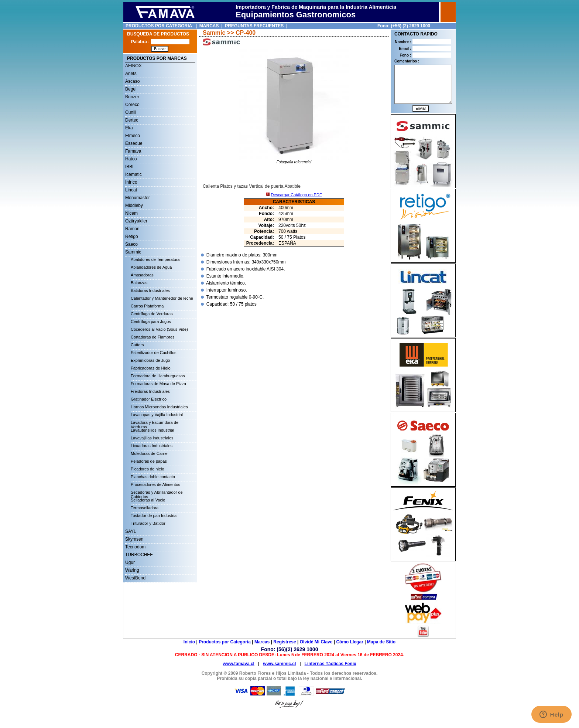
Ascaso (132, 81)
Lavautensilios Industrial (152, 430)
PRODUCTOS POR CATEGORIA (159, 26)
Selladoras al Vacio (148, 500)
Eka (129, 128)
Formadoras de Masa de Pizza (158, 384)
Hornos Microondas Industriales (159, 407)
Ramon (132, 229)
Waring (132, 570)
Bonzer (132, 97)
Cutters (137, 345)
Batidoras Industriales (150, 290)
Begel (131, 89)
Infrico (131, 182)
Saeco (131, 244)
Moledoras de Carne (149, 453)
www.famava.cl (239, 664)
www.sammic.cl (279, 664)
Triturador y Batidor (148, 523)
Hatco (131, 159)
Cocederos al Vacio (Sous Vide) (159, 329)
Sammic (133, 252)
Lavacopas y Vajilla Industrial (157, 415)
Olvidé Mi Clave (316, 642)
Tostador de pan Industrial (154, 516)
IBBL (130, 167)
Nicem (131, 213)
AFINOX (133, 66)
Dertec (132, 120)
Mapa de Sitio (381, 642)
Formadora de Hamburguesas (158, 376)
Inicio (189, 642)
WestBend (135, 578)
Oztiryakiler (136, 221)
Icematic (133, 174)
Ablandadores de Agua (151, 267)
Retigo (132, 237)
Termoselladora (145, 508)
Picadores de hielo (148, 469)
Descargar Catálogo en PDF (296, 195)
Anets (131, 74)
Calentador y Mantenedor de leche (162, 298)
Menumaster (138, 198)
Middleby (134, 205)
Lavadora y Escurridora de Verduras (155, 423)
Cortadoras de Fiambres (153, 337)
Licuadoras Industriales (152, 446)
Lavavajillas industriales (152, 438)
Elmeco (133, 136)
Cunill (131, 112)
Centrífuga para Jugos (151, 322)
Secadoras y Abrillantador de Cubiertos (157, 493)
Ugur (130, 562)
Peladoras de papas (149, 461)
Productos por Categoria (225, 642)
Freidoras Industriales (150, 391)
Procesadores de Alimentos (155, 484)
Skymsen (134, 539)
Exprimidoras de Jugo (150, 360)
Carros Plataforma (147, 306)
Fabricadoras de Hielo (151, 368)
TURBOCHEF (139, 555)
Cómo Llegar (350, 642)
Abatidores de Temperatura (155, 259)
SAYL (131, 531)
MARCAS (209, 26)
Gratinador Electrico (149, 399)
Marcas (262, 642)
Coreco (132, 105)
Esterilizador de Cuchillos (154, 353)
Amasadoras (142, 275)
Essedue (134, 143)
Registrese (285, 642)
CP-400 (246, 33)
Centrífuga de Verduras (152, 314)
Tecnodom (135, 547)
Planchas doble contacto (153, 477)
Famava (133, 151)
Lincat (131, 190)
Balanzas (139, 283)
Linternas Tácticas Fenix (330, 664)
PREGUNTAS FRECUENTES (254, 26)
